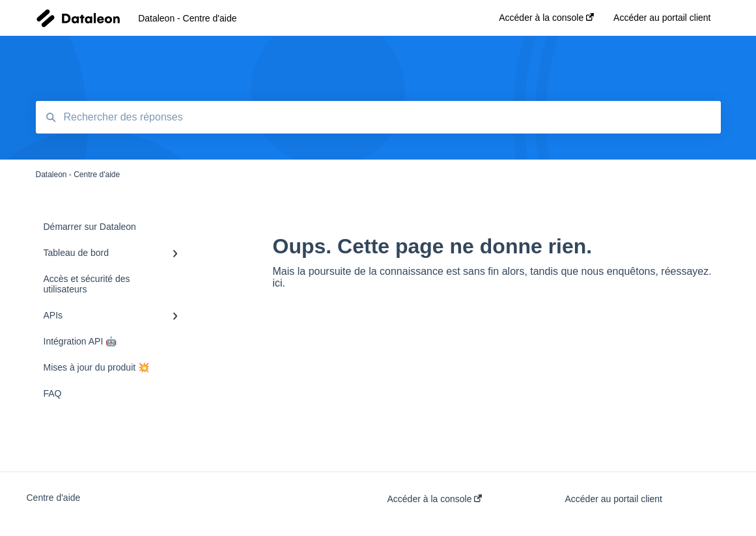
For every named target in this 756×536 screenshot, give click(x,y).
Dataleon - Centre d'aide (187, 18)
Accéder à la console (435, 499)
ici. (279, 283)
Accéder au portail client (614, 499)
